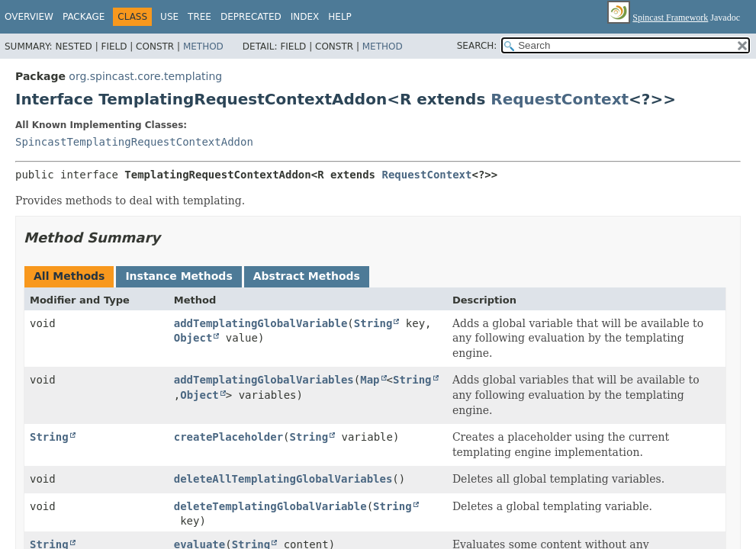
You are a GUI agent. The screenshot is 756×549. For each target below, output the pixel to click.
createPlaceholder (228, 437)
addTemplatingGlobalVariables (264, 380)
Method (203, 47)
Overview (29, 17)
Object (193, 338)
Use (169, 17)
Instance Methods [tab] (179, 276)
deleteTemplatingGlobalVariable (270, 506)
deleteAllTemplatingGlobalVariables (283, 479)
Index (305, 17)
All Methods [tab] (69, 276)
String (373, 323)
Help (340, 17)
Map (370, 380)
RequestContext (560, 99)
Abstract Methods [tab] (307, 276)
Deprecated (251, 17)
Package (84, 17)
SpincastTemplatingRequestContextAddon (134, 142)
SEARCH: (477, 46)
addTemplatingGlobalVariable (261, 323)
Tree (199, 17)
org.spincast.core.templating (145, 76)
